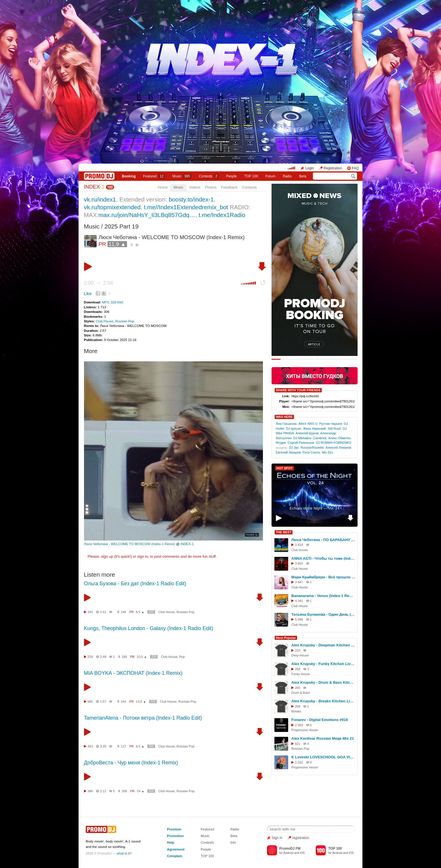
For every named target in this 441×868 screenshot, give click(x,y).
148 (123, 612)
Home (163, 187)
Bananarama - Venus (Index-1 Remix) (323, 596)
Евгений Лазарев (288, 452)
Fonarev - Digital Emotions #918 (320, 720)
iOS (302, 853)
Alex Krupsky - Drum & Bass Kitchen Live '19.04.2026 (323, 682)
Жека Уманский (315, 429)
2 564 (299, 725)
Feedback (229, 187)
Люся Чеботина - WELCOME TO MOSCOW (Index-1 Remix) (130, 544)
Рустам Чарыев (331, 424)
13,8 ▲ (141, 702)
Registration (333, 168)
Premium (174, 829)
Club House (105, 321)
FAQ (355, 168)
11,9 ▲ (117, 244)
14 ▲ (141, 791)
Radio (287, 176)
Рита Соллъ (311, 452)
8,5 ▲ (140, 746)
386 (90, 791)
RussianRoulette (312, 447)
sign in (143, 556)
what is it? (124, 853)
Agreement (176, 849)
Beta (303, 176)
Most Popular (286, 638)
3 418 (299, 545)
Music (182, 176)
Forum (271, 176)
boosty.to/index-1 (191, 199)
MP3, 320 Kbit (112, 302)
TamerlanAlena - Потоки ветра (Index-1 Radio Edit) (143, 718)
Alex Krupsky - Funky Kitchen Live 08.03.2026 (323, 664)
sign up (107, 556)
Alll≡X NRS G (308, 424)
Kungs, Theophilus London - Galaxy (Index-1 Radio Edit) (149, 628)
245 (90, 612)
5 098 (299, 619)
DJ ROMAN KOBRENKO (334, 443)
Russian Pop (125, 321)
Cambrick (320, 438)
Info (233, 842)
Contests (207, 842)
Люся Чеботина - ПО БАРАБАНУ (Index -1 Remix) (323, 540)
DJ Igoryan (293, 429)
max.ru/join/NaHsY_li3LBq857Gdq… (147, 215)
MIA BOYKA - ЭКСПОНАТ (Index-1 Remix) (133, 673)
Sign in (277, 838)
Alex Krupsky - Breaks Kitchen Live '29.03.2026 (323, 701)
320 (151, 612)
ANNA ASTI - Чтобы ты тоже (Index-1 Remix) (323, 558)
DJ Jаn (294, 447)
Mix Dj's (327, 452)
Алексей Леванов (338, 447)
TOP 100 (251, 176)
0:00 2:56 (99, 283)
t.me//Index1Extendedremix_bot (186, 207)
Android (288, 853)
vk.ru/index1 (100, 199)
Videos (195, 187)
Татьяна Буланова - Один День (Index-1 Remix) (323, 614)
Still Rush (334, 429)
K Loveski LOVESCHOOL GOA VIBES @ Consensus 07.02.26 (323, 757)
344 (123, 702)
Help (170, 842)
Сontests (209, 176)
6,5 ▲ (140, 612)
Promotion (175, 836)
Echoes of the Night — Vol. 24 (314, 508)
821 (298, 744)
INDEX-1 (187, 544)
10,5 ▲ (142, 657)
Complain (174, 856)
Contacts (249, 187)
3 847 (299, 582)
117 (123, 746)
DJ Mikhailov (302, 438)
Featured (154, 176)
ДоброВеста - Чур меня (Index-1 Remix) (131, 763)
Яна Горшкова (286, 424)
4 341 (299, 601)
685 (90, 702)
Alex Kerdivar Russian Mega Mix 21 (323, 738)
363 (90, 746)
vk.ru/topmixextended (112, 207)
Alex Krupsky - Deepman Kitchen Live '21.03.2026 (323, 645)
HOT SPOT (284, 468)
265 (298, 688)
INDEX (94, 187)
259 (90, 657)
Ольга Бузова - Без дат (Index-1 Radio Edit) (135, 584)
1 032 (299, 762)
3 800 (299, 563)
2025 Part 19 (121, 226)
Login (310, 168)
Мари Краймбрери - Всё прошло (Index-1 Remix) (323, 577)
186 (124, 657)
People (232, 176)
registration (301, 838)
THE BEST (284, 532)
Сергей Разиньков (301, 443)
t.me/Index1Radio (222, 215)
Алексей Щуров (307, 433)
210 (298, 650)
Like (88, 294)
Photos (211, 187)
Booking (129, 176)
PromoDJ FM (290, 848)
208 (124, 791)
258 (298, 669)
